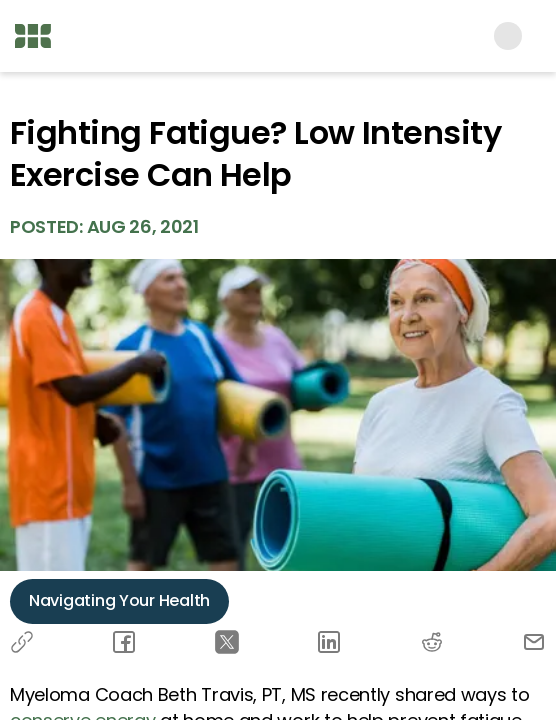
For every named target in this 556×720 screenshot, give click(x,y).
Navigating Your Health (119, 600)
